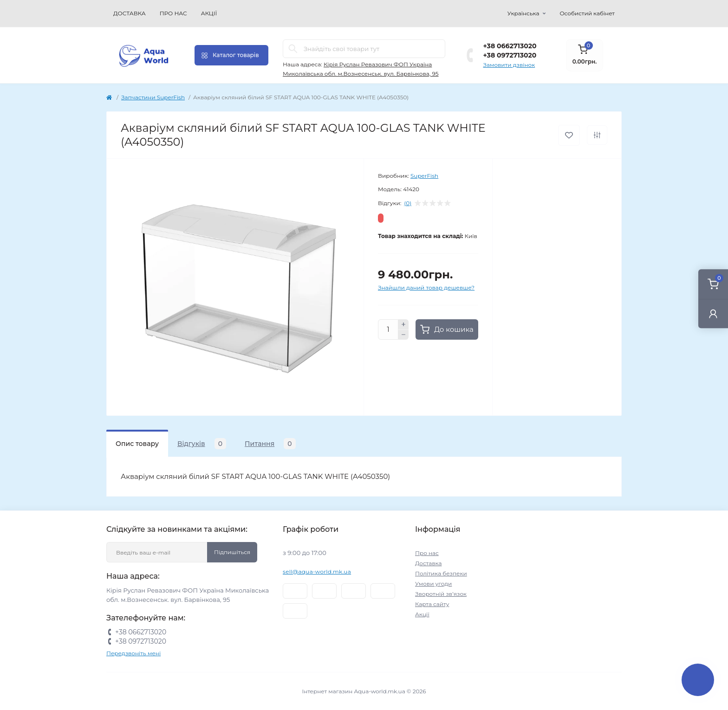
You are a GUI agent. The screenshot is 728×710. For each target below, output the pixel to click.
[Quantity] (388, 329)
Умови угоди (433, 584)
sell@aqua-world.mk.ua (317, 571)
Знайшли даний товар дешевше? (426, 287)
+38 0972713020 (510, 55)
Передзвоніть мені (133, 653)
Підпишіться (232, 552)
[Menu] (231, 55)
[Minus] (403, 335)
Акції (209, 13)
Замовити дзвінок (509, 65)
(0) (408, 203)
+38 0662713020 (510, 46)
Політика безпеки (441, 573)
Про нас (173, 13)
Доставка (130, 13)
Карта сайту (432, 604)
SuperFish (424, 176)
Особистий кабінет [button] (587, 13)
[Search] (293, 49)
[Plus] (403, 324)
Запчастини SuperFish (153, 97)
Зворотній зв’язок (441, 594)
